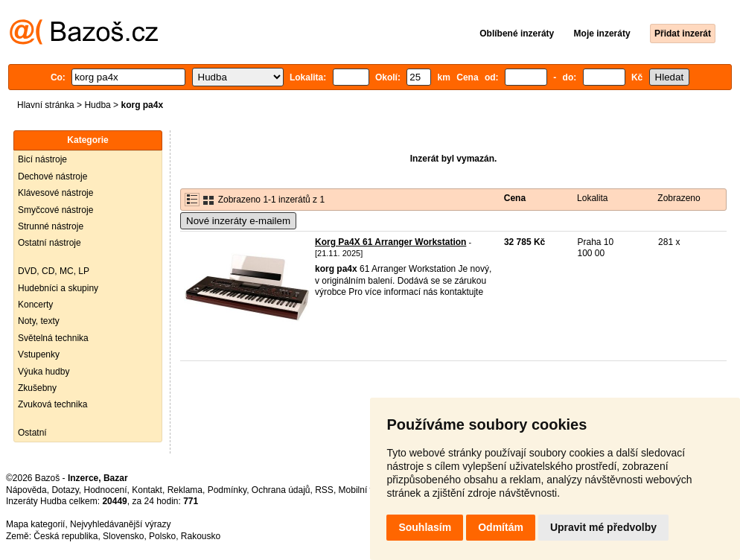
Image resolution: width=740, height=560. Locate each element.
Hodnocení (106, 490)
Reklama (185, 490)
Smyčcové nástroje (55, 210)
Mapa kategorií (35, 524)
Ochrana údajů (281, 490)
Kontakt (147, 490)
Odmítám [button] (501, 527)
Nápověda (26, 490)
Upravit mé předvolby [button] (603, 527)
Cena (515, 198)
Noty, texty (39, 321)
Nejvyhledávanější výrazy (120, 524)
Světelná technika (53, 338)
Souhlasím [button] (425, 527)
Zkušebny (37, 388)
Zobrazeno (679, 198)
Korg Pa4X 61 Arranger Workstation (390, 242)
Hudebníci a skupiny (58, 288)
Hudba (97, 105)
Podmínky (227, 490)
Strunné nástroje (51, 226)
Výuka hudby (44, 372)
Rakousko (201, 536)
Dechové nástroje (52, 176)
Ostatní (32, 433)
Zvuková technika (52, 404)
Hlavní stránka (46, 105)
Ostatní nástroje (50, 243)
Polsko (162, 536)
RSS (324, 490)
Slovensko (123, 536)
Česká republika (66, 536)
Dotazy (65, 490)
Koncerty (35, 305)
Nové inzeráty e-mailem (238, 221)
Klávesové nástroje (55, 193)
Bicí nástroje (42, 159)
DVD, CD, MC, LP (54, 271)
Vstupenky (39, 354)
